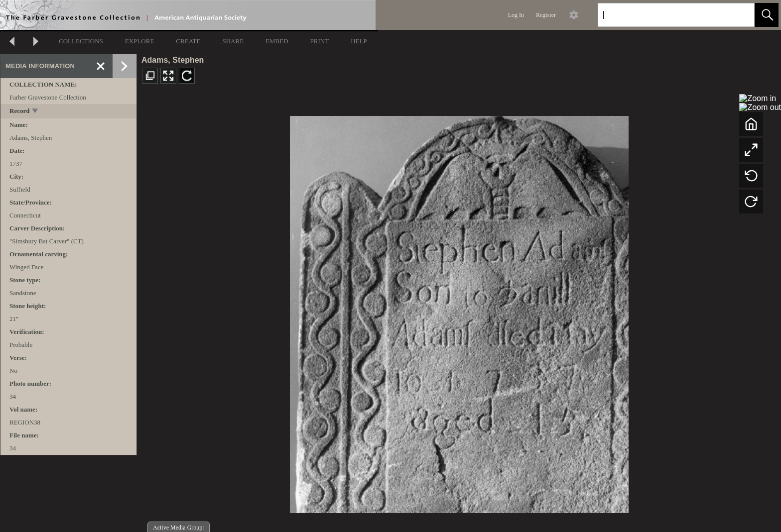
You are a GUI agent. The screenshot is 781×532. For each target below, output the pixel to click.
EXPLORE (140, 41)
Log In (516, 15)
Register (546, 15)
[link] (739, 15)
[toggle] (36, 112)
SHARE (233, 41)
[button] (767, 15)
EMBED (277, 41)
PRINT (320, 41)
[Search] (664, 15)
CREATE (188, 41)
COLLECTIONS (81, 41)
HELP (359, 41)
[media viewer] (459, 312)
